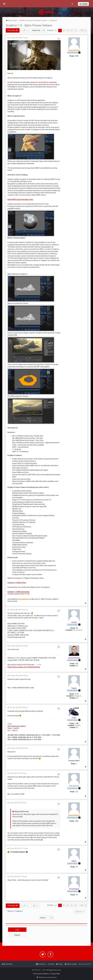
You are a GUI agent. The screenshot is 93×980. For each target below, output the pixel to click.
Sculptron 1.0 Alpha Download (18, 592)
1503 (77, 56)
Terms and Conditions (41, 974)
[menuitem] (73, 4)
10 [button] (82, 30)
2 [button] (64, 30)
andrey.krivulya (74, 658)
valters (74, 861)
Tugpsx (74, 688)
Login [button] (17, 930)
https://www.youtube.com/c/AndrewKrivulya (24, 667)
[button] (56, 31)
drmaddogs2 (74, 889)
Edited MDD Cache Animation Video (20, 199)
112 (77, 792)
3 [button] (68, 30)
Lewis (74, 718)
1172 (77, 694)
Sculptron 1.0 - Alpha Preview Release (29, 25)
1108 (77, 723)
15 (77, 895)
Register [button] (17, 935)
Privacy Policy (55, 974)
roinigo (74, 622)
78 (77, 628)
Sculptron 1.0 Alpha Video (17, 583)
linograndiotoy (74, 50)
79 (77, 867)
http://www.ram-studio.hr (17, 726)
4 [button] (72, 30)
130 (77, 664)
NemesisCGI (74, 786)
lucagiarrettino (74, 761)
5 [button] (76, 30)
